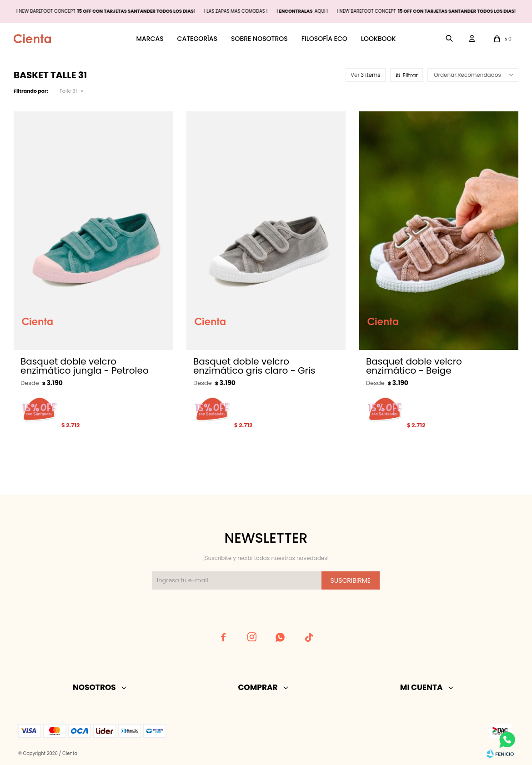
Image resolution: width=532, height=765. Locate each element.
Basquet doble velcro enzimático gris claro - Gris (254, 366)
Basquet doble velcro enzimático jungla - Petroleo (85, 366)
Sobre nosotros (259, 39)
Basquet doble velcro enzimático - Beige (414, 366)
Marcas (150, 39)
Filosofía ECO (324, 39)
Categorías (197, 39)
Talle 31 (68, 91)
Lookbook (379, 39)
